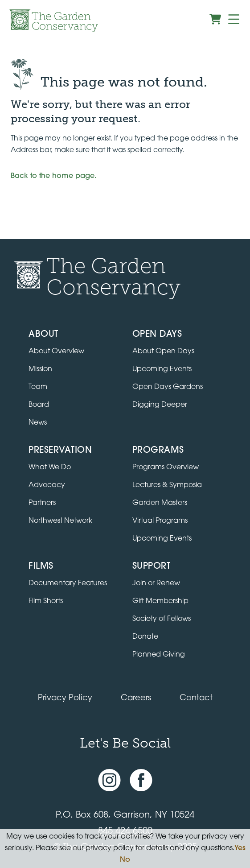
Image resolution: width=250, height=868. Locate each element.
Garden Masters (160, 503)
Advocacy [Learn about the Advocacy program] (47, 485)
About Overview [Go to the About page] (56, 351)
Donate (145, 637)
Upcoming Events (162, 539)
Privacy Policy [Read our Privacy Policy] (65, 698)
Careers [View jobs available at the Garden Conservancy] (136, 698)
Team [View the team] (38, 387)
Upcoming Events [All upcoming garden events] (162, 369)
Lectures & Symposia (167, 485)
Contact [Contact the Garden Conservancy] (196, 698)
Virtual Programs (160, 521)
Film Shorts (46, 601)
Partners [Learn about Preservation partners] (42, 503)
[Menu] (234, 19)
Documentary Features (68, 583)
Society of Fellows (162, 619)
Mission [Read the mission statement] (40, 369)
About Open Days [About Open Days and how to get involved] (163, 351)
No (125, 860)
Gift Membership (160, 601)
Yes (240, 848)
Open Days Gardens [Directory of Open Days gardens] (168, 387)
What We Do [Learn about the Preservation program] (50, 467)
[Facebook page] (141, 780)
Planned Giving (159, 655)
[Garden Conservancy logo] (53, 21)
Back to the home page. (53, 176)
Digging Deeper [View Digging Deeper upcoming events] (160, 405)
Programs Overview (166, 467)
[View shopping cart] (215, 19)
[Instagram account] (109, 780)
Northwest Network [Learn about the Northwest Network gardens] (60, 521)
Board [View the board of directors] (39, 405)
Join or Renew (156, 583)
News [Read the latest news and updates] (38, 423)
